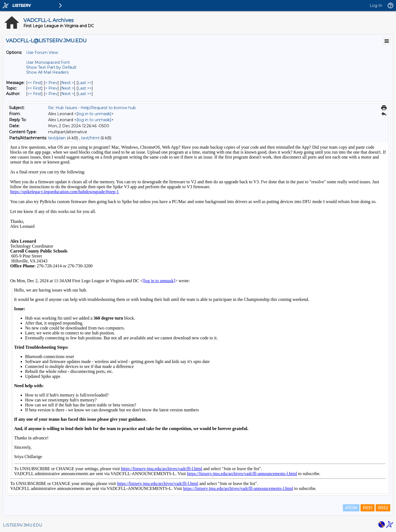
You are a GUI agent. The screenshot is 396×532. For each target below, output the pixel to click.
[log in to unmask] (94, 114)
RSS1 (368, 508)
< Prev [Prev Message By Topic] (51, 88)
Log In (376, 5)
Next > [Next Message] (68, 83)
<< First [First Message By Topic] (34, 88)
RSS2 (383, 508)
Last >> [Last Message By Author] (85, 94)
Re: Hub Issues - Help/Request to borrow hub (92, 108)
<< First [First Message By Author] (34, 94)
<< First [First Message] (34, 83)
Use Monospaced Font (48, 62)
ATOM (351, 508)
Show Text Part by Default (51, 67)
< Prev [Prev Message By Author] (51, 94)
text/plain (57, 138)
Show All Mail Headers (47, 72)
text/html (90, 138)
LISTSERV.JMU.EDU (23, 525)
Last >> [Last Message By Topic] (85, 88)
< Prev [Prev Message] (51, 83)
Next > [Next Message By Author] (68, 94)
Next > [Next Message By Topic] (68, 88)
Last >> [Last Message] (85, 83)
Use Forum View (42, 52)
